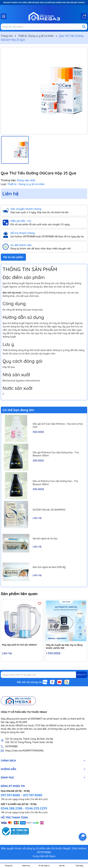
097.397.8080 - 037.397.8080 (22, 795)
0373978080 (11, 746)
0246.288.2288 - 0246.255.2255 (24, 808)
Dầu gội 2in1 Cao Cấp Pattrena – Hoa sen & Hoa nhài (58, 425)
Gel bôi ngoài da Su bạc (45, 539)
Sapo (52, 856)
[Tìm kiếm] (84, 27)
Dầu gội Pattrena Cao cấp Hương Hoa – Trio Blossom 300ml (56, 454)
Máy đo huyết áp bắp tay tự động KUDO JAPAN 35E (64, 647)
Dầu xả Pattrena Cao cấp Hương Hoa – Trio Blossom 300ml (55, 483)
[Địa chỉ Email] (44, 675)
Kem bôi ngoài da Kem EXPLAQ (49, 567)
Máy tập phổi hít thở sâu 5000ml (19, 645)
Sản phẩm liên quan (19, 594)
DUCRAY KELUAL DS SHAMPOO (49, 510)
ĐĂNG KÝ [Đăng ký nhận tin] (82, 675)
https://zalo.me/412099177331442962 (24, 751)
